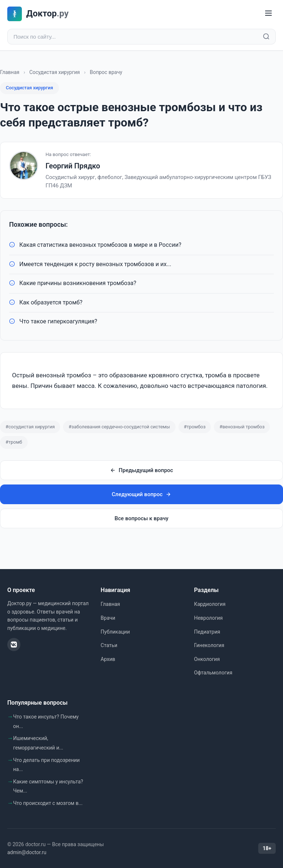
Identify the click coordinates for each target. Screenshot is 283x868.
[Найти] (266, 37)
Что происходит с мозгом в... (48, 803)
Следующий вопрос (141, 494)
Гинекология (209, 645)
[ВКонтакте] (14, 645)
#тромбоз (195, 427)
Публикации (115, 632)
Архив (108, 659)
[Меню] (268, 14)
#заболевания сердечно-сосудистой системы (119, 427)
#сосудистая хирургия (30, 427)
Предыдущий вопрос (141, 470)
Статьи (109, 645)
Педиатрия (207, 632)
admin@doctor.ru (27, 852)
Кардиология (210, 604)
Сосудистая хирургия (54, 72)
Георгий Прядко (73, 166)
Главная (10, 72)
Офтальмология (213, 673)
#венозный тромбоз (242, 427)
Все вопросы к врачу (142, 518)
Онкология (207, 659)
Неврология (209, 618)
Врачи (108, 618)
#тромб (14, 442)
